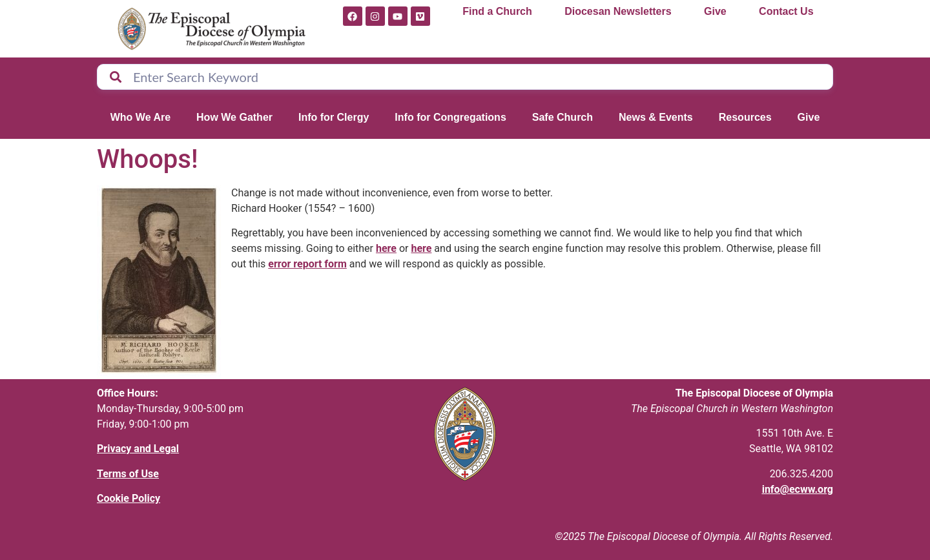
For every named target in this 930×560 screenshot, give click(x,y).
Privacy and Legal (138, 449)
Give (715, 11)
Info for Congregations (450, 117)
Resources (745, 117)
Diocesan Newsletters (618, 11)
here (386, 248)
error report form (307, 264)
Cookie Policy (129, 498)
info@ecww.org (798, 489)
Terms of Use (128, 474)
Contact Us (786, 11)
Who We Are (140, 117)
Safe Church (563, 117)
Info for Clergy (334, 117)
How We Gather (234, 117)
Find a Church (497, 11)
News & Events (656, 117)
